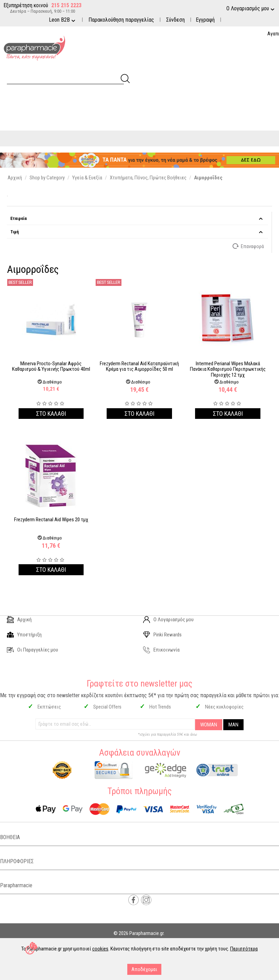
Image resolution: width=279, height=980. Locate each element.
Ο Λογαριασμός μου (168, 620)
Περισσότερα (244, 949)
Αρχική (19, 620)
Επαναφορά (249, 246)
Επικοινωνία (161, 650)
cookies (100, 949)
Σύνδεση (175, 20)
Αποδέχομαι (144, 969)
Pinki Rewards (162, 635)
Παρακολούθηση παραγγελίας (121, 20)
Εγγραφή (205, 20)
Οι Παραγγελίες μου (33, 650)
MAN (233, 725)
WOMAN (209, 725)
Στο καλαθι (51, 414)
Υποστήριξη (24, 635)
